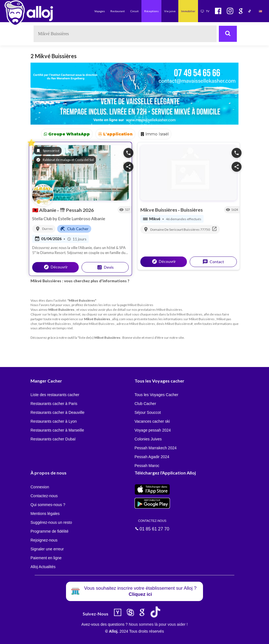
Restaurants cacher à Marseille (57, 430)
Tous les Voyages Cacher (156, 395)
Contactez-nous (44, 496)
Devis (105, 267)
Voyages (100, 11)
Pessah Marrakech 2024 (156, 448)
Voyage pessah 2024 (153, 430)
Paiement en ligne (46, 558)
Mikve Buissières (159, 210)
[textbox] (125, 34)
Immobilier (188, 11)
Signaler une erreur (47, 549)
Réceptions (151, 11)
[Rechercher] (228, 34)
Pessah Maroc (147, 466)
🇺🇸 (260, 11)
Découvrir (56, 267)
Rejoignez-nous (44, 540)
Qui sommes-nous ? (48, 505)
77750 (205, 229)
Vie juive (170, 11)
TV (205, 11)
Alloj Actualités (43, 567)
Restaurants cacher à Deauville (58, 412)
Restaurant (118, 11)
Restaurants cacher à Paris (54, 404)
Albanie (45, 210)
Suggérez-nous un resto (51, 522)
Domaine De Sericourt (167, 229)
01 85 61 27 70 (152, 525)
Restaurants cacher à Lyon (54, 421)
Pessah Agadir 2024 (152, 457)
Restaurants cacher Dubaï (53, 439)
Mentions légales (45, 514)
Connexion (40, 487)
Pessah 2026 (77, 210)
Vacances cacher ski (152, 421)
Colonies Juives (148, 439)
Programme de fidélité (50, 531)
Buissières (192, 210)
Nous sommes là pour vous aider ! (158, 624)
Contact (213, 262)
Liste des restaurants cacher (55, 395)
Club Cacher (145, 404)
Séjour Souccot (148, 412)
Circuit (134, 11)
